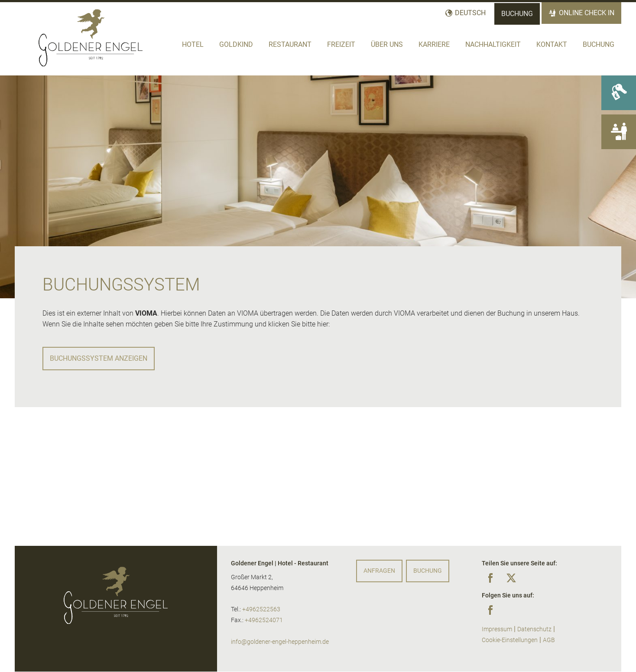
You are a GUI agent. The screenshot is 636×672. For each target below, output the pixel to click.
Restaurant (290, 44)
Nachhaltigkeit (493, 44)
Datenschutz (534, 629)
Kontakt (552, 44)
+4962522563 (261, 609)
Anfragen (379, 571)
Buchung (517, 14)
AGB (549, 640)
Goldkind (236, 44)
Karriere (434, 44)
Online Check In (587, 13)
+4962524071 (264, 620)
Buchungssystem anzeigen (99, 358)
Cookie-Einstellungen (510, 640)
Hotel (193, 44)
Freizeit (341, 44)
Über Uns (387, 44)
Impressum (497, 629)
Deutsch (470, 13)
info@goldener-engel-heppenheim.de (280, 642)
